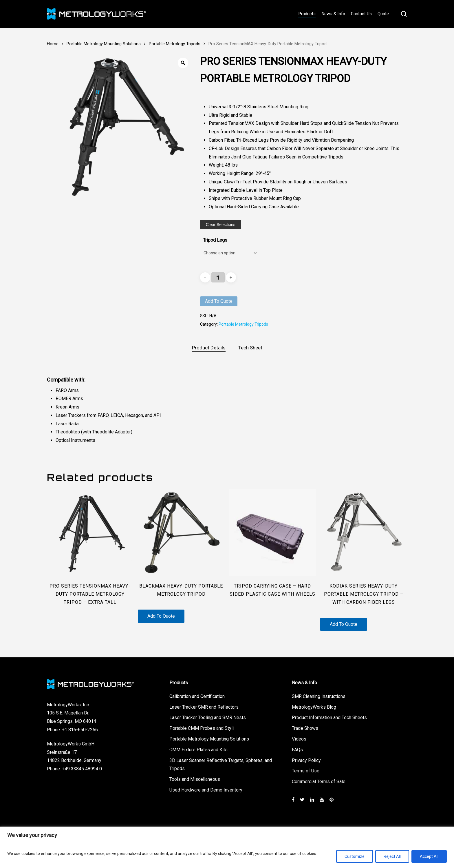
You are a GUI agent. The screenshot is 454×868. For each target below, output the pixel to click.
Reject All (392, 856)
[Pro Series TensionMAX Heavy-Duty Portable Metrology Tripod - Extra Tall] (90, 533)
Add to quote (219, 301)
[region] (227, 847)
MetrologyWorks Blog (314, 707)
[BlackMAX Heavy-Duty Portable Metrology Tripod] (181, 533)
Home (53, 44)
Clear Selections (221, 225)
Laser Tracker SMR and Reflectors (204, 707)
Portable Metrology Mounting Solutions (104, 44)
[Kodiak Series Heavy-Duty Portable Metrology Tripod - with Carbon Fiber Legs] (364, 533)
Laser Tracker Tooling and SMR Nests (208, 717)
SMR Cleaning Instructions (319, 696)
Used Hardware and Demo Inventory (206, 790)
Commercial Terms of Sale (319, 782)
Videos (299, 739)
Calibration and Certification (197, 696)
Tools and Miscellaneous (195, 779)
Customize (355, 856)
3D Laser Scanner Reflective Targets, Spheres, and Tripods (221, 765)
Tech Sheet (250, 348)
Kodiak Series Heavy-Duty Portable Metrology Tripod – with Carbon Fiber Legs (364, 594)
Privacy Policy (306, 760)
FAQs (297, 750)
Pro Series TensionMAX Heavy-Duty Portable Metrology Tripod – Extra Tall (90, 594)
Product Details (209, 348)
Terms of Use (306, 771)
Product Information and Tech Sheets (329, 717)
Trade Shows (305, 728)
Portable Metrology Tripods (175, 44)
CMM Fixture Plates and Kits (198, 750)
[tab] (209, 348)
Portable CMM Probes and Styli (202, 728)
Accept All (429, 856)
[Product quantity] (218, 277)
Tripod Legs (215, 240)
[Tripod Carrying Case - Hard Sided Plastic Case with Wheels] (272, 533)
